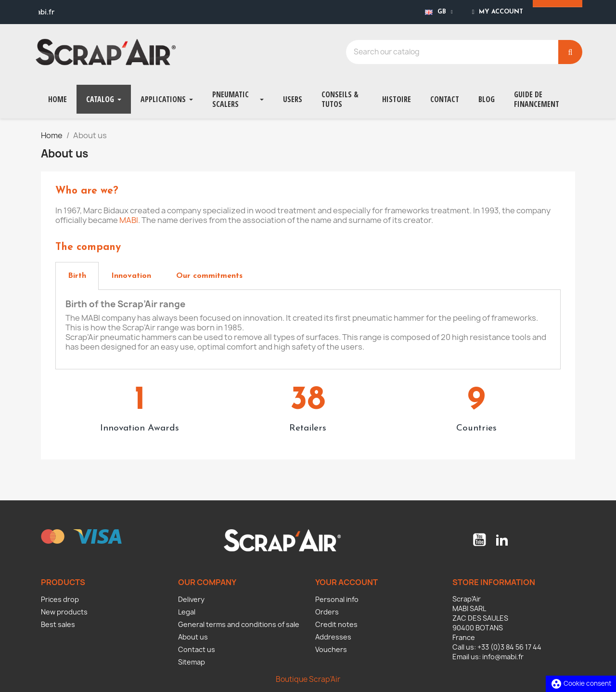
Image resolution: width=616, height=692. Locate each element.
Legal (187, 612)
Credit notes (336, 624)
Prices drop (60, 599)
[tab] (77, 276)
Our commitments (209, 276)
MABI (129, 220)
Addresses (333, 637)
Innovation (131, 276)
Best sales (58, 624)
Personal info (337, 599)
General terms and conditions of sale (239, 624)
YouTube (479, 540)
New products (64, 612)
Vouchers (331, 649)
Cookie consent (581, 683)
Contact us (197, 649)
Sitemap (192, 662)
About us (193, 637)
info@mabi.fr (503, 657)
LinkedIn (502, 540)
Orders (327, 612)
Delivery (191, 599)
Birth (77, 276)
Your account (346, 582)
